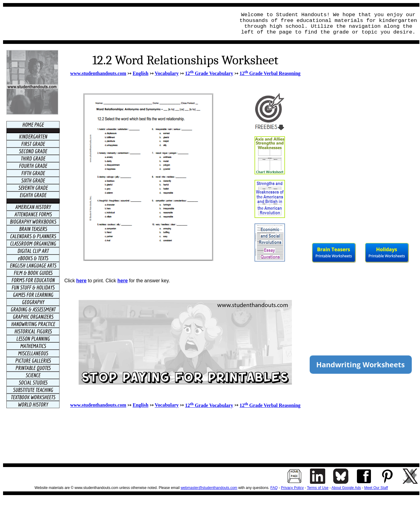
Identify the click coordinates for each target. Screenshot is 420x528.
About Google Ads (346, 488)
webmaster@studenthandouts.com (209, 488)
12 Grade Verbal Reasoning (270, 73)
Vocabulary (167, 73)
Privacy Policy (292, 488)
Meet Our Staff (376, 488)
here (81, 281)
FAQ (274, 488)
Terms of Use (318, 488)
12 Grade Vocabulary (209, 73)
